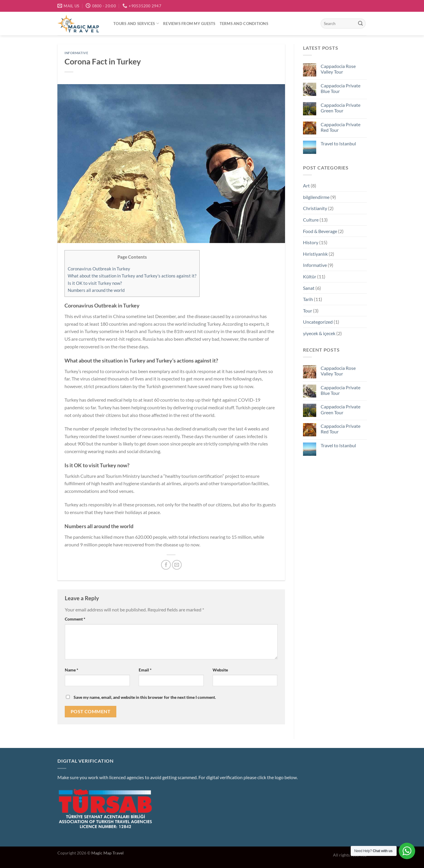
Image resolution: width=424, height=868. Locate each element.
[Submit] (360, 24)
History (311, 242)
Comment (75, 619)
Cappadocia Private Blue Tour (340, 88)
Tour (308, 311)
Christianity (315, 208)
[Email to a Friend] (177, 565)
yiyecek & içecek (319, 333)
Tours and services (136, 23)
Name (72, 670)
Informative (76, 53)
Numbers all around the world (96, 290)
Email (145, 670)
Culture (311, 220)
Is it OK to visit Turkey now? (95, 283)
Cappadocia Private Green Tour (340, 108)
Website (220, 670)
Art (306, 186)
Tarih (308, 299)
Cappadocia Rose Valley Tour (338, 69)
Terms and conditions (244, 24)
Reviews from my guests (189, 24)
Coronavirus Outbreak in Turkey (99, 269)
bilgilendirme (316, 197)
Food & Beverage (320, 231)
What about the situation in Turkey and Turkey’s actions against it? (132, 276)
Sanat (309, 288)
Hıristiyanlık (315, 254)
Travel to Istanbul (338, 143)
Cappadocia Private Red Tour (340, 127)
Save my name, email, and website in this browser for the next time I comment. (145, 697)
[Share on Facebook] (166, 565)
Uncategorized (318, 322)
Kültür (310, 276)
